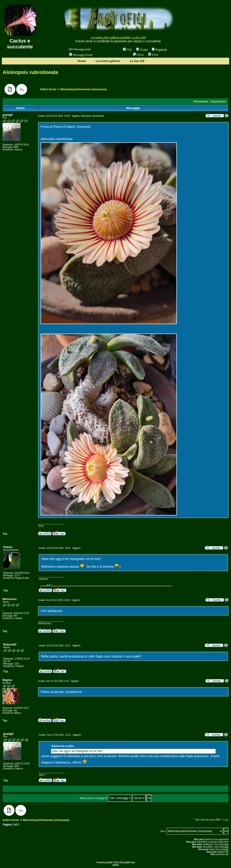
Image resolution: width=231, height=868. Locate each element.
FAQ (127, 50)
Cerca (138, 55)
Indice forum (48, 89)
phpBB (109, 862)
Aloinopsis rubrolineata (30, 72)
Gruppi (142, 50)
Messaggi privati (81, 55)
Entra (153, 55)
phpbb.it (115, 865)
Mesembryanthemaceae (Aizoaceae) (84, 89)
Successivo (219, 102)
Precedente (201, 102)
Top (5, 534)
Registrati (159, 50)
